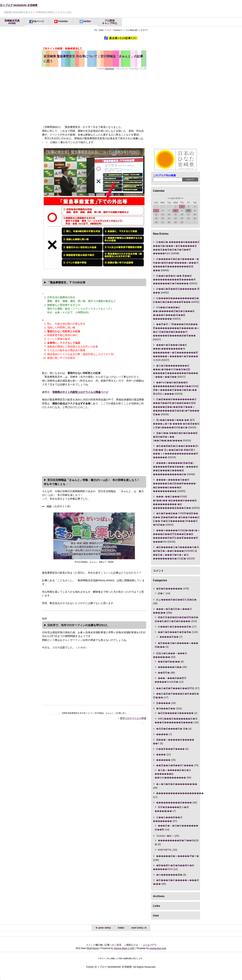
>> (182, 198)
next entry (137, 928)
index (121, 928)
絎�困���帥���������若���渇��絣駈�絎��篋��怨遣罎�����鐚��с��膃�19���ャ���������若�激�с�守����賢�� (176, 407)
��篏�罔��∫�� (169, 662)
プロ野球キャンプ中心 (110, 22)
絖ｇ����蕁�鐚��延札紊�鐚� (176, 600)
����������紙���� (174, 803)
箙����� (163, 703)
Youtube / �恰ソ (165, 836)
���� (161, 754)
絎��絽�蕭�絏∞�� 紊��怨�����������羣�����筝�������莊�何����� (174, 280)
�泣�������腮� (169, 875)
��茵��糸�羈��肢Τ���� (175, 765)
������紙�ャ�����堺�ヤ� (178, 856)
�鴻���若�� (166, 708)
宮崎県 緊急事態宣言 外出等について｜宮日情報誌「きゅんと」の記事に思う (93, 59)
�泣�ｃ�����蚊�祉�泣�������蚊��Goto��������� (173, 774)
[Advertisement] (94, 98)
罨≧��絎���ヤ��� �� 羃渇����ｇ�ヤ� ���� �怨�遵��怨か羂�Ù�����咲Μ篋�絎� (176, 424)
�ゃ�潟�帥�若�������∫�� (177, 784)
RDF (90, 948)
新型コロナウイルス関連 (133, 718)
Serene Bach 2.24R (124, 948)
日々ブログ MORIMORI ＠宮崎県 (19, 5)
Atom (95, 948)
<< (169, 198)
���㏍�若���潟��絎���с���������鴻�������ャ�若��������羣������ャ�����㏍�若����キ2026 (176, 352)
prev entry (105, 928)
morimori (109, 69)
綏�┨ (161, 593)
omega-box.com (158, 948)
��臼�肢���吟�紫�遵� (175, 632)
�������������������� (180, 793)
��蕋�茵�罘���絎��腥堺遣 (175, 688)
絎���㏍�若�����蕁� (175, 627)
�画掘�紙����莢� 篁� (172, 729)
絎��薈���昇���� (170, 749)
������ (163, 760)
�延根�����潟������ (176, 713)
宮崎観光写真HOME (12, 22)
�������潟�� (170, 667)
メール (146, 945)
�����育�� (169, 637)
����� (162, 734)
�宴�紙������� (169, 589)
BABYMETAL (165, 850)
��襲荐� (164, 673)
